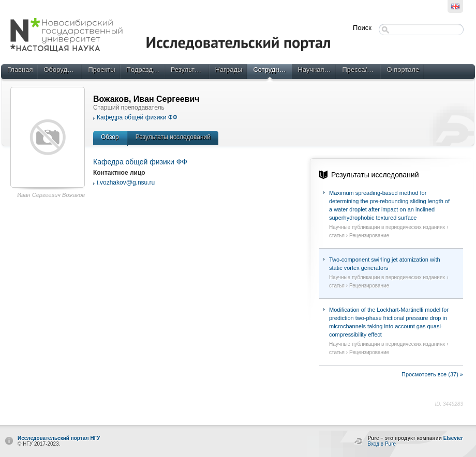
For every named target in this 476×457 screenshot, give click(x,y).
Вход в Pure (382, 444)
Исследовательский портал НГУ (59, 438)
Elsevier (453, 438)
